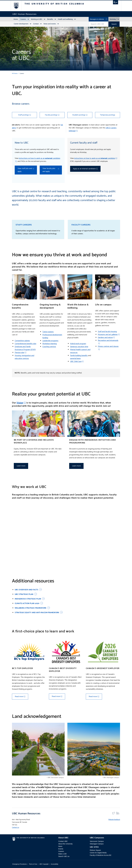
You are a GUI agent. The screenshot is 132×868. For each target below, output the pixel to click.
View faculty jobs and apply (49, 170)
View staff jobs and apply (25, 170)
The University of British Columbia (18, 6)
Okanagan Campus (97, 844)
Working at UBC (37, 19)
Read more (19, 697)
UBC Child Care (76, 361)
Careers (23, 19)
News (60, 846)
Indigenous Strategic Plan (28, 599)
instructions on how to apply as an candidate (39, 158)
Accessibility (54, 864)
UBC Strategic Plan (24, 594)
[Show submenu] (28, 19)
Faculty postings (51, 115)
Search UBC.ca (64, 856)
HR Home (15, 73)
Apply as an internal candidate (84, 169)
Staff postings (23, 115)
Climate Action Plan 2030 (27, 603)
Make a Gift (62, 854)
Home (16, 19)
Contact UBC (63, 841)
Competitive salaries (22, 341)
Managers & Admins (99, 19)
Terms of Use (33, 864)
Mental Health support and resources (80, 351)
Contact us (16, 828)
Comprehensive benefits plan (25, 344)
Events (61, 849)
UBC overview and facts (26, 590)
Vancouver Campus (97, 841)
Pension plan (19, 353)
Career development (21, 24)
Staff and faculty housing (107, 332)
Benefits (50, 19)
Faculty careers (81, 225)
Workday (113, 19)
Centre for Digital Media (98, 853)
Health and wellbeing (65, 19)
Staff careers (24, 225)
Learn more (21, 466)
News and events (50, 24)
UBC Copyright (44, 864)
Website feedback (114, 820)
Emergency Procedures (20, 864)
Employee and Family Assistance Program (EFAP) (25, 348)
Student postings (79, 115)
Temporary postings (108, 115)
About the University (65, 844)
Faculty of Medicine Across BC (101, 855)
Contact (36, 24)
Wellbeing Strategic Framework (30, 608)
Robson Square (95, 850)
